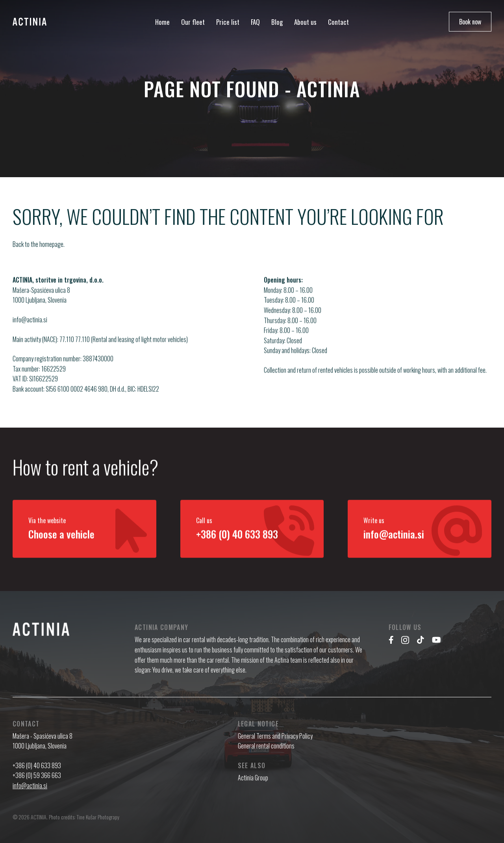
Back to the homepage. (39, 244)
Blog (277, 22)
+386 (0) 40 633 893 (37, 765)
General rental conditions (266, 746)
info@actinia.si (30, 326)
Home (162, 22)
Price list (228, 22)
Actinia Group (253, 778)
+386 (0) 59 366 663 (37, 775)
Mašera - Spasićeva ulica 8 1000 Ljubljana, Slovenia (43, 741)
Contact (338, 22)
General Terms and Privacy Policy (275, 736)
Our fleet (193, 22)
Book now (470, 22)
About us (305, 22)
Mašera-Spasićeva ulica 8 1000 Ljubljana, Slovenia (41, 302)
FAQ (255, 22)
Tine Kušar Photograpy (98, 817)
